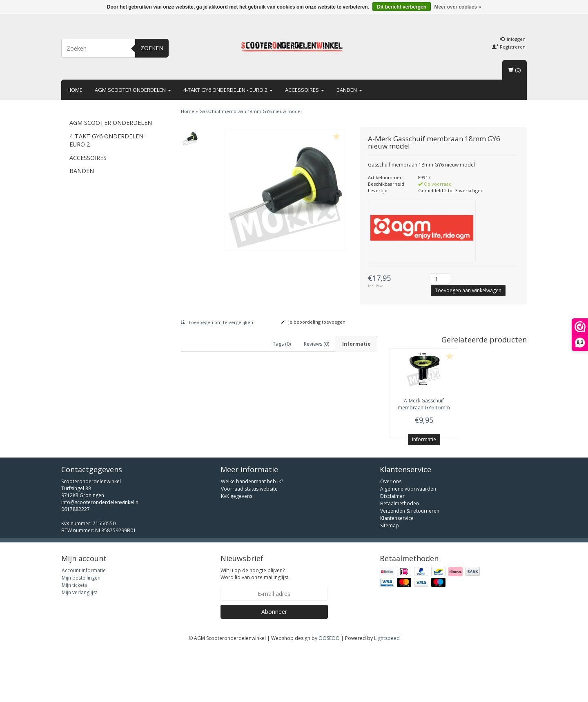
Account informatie (84, 623)
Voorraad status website (249, 541)
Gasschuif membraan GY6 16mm (424, 404)
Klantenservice (397, 571)
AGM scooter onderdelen (133, 90)
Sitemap (390, 578)
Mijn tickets (74, 638)
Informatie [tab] (356, 344)
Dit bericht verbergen (402, 7)
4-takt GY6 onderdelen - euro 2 (228, 90)
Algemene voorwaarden (408, 541)
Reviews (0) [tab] (316, 344)
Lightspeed (387, 691)
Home (75, 90)
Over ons (391, 534)
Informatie (424, 439)
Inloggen (513, 39)
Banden (349, 90)
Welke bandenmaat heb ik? (252, 534)
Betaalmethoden (400, 556)
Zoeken (152, 48)
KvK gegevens (237, 549)
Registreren (509, 47)
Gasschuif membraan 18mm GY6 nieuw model (251, 111)
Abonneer (274, 664)
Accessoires (305, 90)
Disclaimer (392, 549)
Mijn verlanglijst (79, 645)
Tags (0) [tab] (282, 344)
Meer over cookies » (458, 7)
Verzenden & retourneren (410, 563)
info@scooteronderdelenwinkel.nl (100, 555)
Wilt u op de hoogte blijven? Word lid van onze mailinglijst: (255, 626)
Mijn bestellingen (81, 630)
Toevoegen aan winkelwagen (468, 290)
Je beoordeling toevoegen (313, 322)
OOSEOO (329, 691)
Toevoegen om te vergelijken (217, 322)
